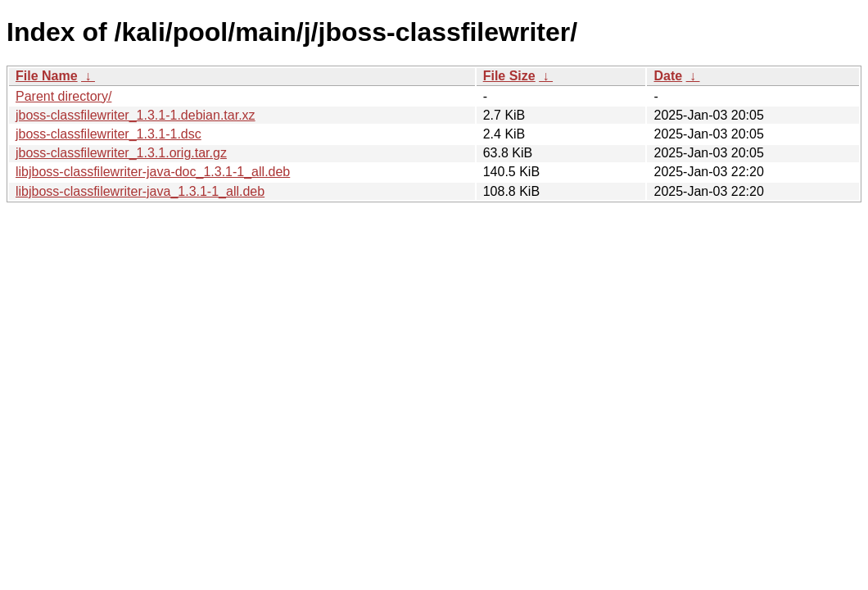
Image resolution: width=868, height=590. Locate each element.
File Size (509, 76)
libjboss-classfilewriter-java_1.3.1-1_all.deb (140, 191)
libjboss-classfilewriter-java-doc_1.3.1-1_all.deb (153, 172)
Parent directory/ (63, 96)
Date (668, 76)
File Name (47, 76)
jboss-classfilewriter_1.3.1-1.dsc (108, 134)
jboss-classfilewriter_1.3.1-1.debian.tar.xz (136, 115)
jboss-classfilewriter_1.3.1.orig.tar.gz (121, 153)
